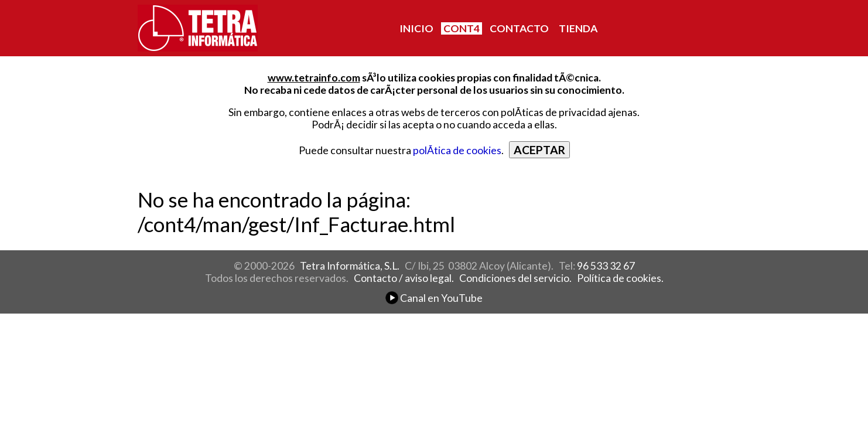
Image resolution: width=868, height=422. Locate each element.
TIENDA (578, 28)
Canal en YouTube (434, 298)
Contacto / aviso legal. (404, 278)
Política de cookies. (620, 278)
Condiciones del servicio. (515, 278)
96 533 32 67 (606, 266)
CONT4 (462, 28)
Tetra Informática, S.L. (350, 266)
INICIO (416, 28)
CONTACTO (519, 28)
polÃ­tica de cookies (457, 150)
